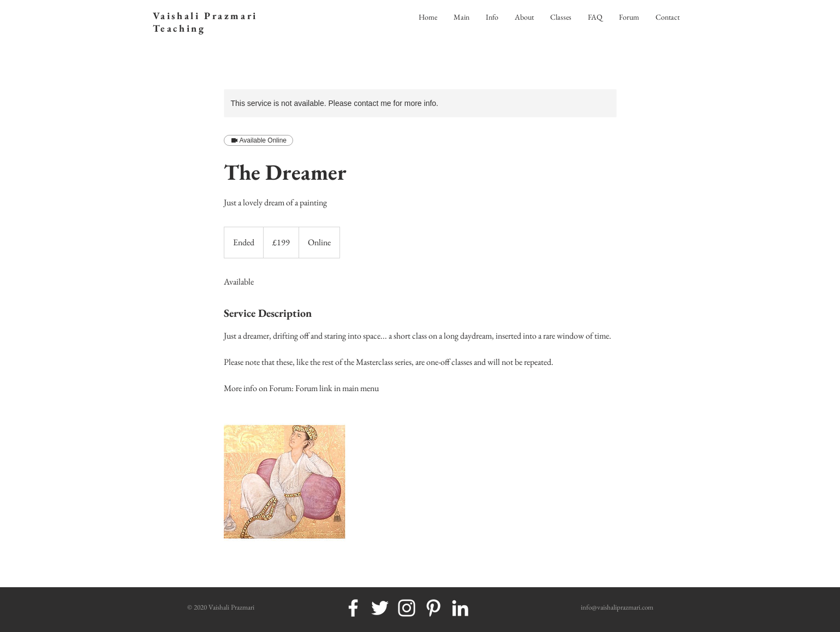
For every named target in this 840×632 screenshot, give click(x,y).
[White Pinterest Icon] (433, 608)
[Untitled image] (287, 482)
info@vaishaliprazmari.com (617, 607)
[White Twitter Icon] (380, 608)
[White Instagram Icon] (407, 608)
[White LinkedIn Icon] (460, 608)
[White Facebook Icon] (353, 608)
